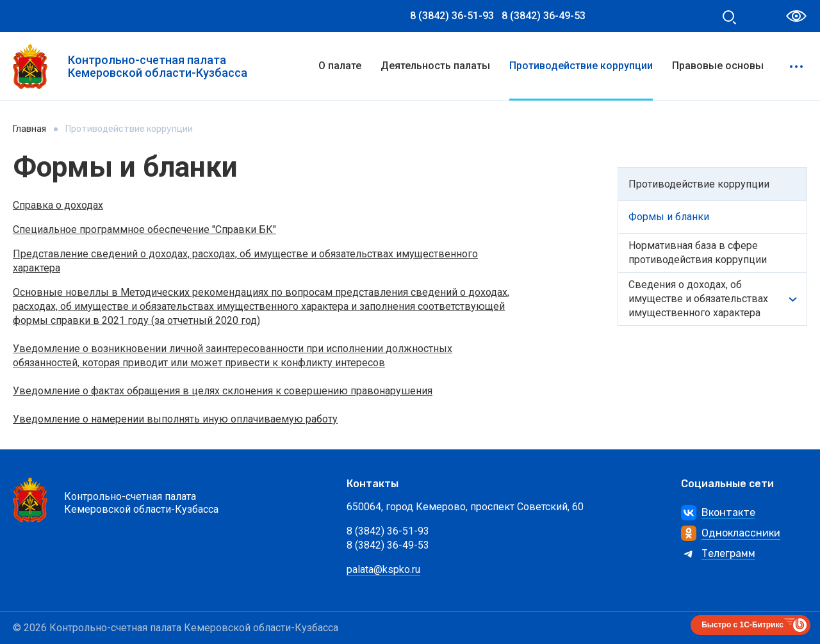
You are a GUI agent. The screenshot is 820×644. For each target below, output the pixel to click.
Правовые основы (718, 66)
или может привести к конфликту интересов (278, 363)
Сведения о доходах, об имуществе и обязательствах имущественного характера (698, 299)
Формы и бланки (669, 217)
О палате (340, 66)
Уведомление (48, 349)
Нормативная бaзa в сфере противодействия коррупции (698, 253)
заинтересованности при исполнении (296, 349)
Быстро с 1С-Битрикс (742, 625)
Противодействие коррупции (581, 66)
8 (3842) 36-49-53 (544, 16)
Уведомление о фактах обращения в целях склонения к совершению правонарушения (223, 391)
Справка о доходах (58, 205)
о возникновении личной (144, 349)
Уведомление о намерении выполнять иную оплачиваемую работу (175, 419)
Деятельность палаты (435, 66)
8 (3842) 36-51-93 (452, 16)
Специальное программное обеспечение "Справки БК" (144, 229)
